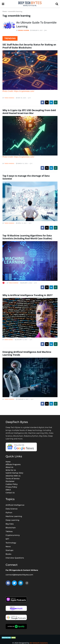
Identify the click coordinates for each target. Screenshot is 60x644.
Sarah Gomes (9, 340)
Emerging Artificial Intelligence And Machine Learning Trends (27, 353)
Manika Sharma (24, 30)
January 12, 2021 (21, 340)
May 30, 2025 (21, 98)
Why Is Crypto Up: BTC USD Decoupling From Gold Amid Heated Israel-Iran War (29, 112)
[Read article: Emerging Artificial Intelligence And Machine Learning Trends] (30, 377)
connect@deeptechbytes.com (19, 575)
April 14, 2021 (21, 223)
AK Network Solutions (39, 643)
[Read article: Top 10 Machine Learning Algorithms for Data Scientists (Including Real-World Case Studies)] (30, 261)
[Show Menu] (3, 4)
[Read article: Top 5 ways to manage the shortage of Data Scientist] (30, 201)
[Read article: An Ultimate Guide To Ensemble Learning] (9, 25)
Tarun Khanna (9, 98)
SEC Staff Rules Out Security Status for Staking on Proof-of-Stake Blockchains (29, 46)
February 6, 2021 (22, 399)
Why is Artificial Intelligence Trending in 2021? (28, 295)
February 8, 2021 (37, 30)
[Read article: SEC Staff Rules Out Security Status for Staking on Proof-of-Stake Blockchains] (30, 72)
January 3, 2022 (26, 283)
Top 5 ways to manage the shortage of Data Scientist (26, 177)
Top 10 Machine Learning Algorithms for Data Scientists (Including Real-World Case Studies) (27, 237)
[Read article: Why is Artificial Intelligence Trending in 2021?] (30, 318)
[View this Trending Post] (3, 283)
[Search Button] (57, 4)
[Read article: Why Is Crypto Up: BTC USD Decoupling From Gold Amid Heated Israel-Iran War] (30, 137)
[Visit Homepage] (30, 4)
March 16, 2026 (22, 163)
